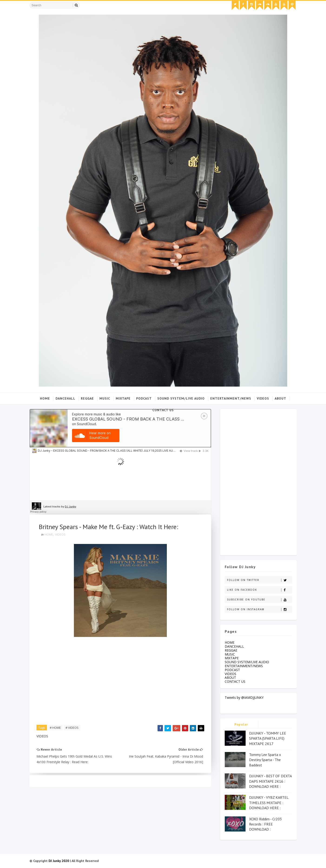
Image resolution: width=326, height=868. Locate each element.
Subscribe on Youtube (259, 600)
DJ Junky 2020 (59, 861)
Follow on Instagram (259, 609)
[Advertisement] (258, 481)
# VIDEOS (72, 728)
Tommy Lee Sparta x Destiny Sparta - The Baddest (265, 760)
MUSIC (105, 398)
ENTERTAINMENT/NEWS (231, 398)
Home (45, 398)
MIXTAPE (123, 398)
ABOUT (280, 398)
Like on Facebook (259, 590)
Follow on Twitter (259, 580)
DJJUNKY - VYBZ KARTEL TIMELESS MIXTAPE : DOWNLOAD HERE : (269, 803)
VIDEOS (263, 398)
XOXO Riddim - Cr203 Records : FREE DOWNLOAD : (265, 824)
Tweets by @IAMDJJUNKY (244, 697)
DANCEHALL (65, 398)
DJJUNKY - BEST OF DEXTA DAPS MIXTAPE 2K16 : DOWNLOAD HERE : (270, 781)
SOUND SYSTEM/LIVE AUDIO (181, 398)
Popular (241, 724)
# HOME (55, 728)
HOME (49, 534)
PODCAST (144, 398)
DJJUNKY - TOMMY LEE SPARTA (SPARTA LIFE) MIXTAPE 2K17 (268, 738)
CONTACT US (163, 410)
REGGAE (87, 398)
